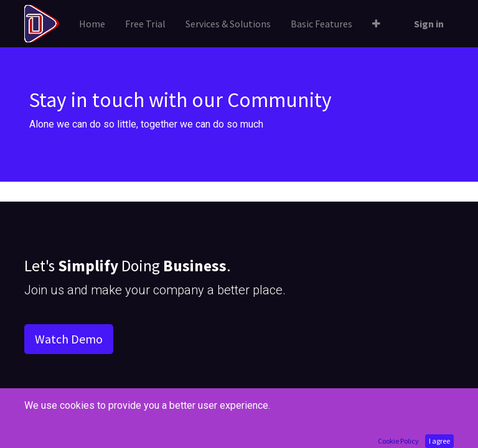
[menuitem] (92, 24)
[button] (376, 24)
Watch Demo (69, 339)
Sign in (429, 24)
